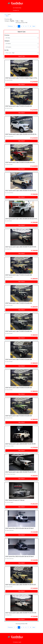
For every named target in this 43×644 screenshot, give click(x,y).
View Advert (22, 85)
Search (6, 14)
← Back (7, 16)
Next (34, 26)
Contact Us (16, 10)
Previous (10, 26)
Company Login (17, 642)
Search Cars (21, 32)
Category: (7, 41)
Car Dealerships (17, 8)
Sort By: (7, 50)
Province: (7, 35)
